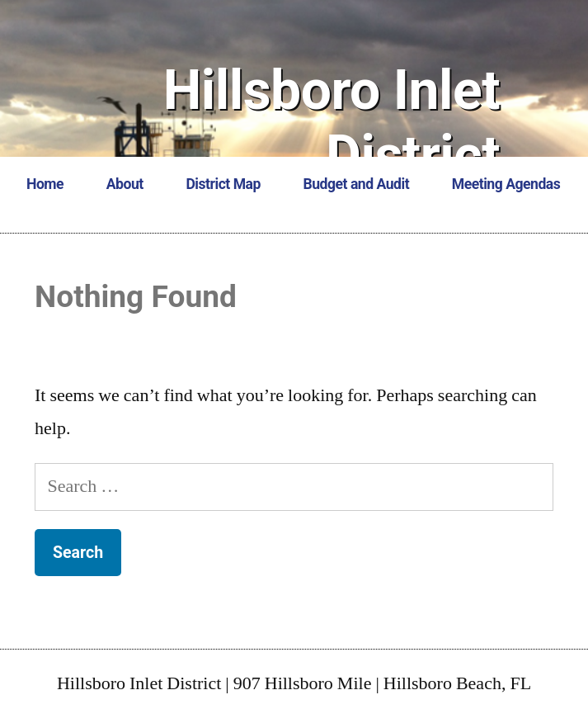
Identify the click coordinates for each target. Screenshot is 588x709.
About (125, 184)
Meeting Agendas (506, 184)
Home (45, 184)
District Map (223, 184)
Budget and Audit (357, 184)
